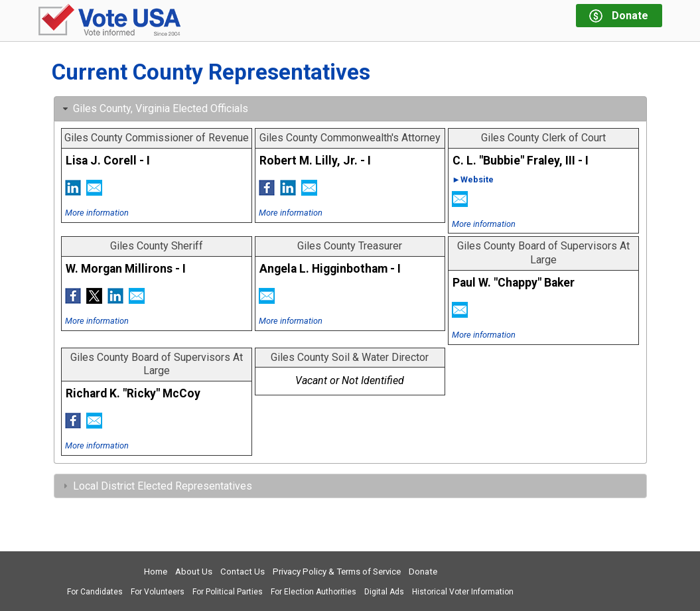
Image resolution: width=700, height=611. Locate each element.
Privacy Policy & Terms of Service (337, 572)
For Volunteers (158, 592)
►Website (473, 179)
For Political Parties (228, 592)
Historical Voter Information (463, 592)
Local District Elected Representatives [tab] (156, 486)
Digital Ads (384, 592)
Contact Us (243, 572)
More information (97, 213)
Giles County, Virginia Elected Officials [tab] (154, 108)
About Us (194, 572)
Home (156, 572)
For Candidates (95, 592)
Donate (423, 572)
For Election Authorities (314, 592)
